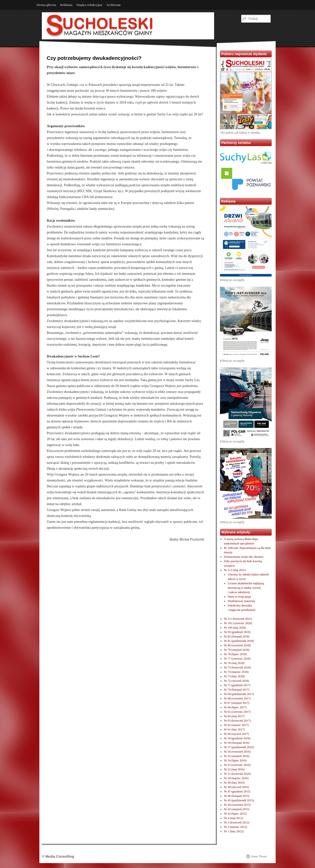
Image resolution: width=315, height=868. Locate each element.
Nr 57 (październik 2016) (239, 747)
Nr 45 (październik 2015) (239, 800)
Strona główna (46, 5)
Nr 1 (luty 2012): (234, 831)
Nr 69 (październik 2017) (239, 694)
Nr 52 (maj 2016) (234, 769)
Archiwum (113, 5)
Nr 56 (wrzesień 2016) (237, 752)
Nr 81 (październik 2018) (239, 641)
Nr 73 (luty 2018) (234, 676)
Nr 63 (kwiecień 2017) (237, 721)
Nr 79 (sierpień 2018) (237, 650)
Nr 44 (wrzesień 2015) (237, 805)
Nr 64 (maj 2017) (234, 716)
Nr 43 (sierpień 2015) (237, 809)
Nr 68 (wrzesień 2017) (237, 698)
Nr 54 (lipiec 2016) (235, 760)
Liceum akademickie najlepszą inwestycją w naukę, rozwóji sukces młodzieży (246, 588)
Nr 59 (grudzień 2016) (237, 738)
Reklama (66, 5)
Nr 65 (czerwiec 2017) (237, 712)
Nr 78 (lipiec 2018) (235, 654)
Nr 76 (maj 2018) (234, 663)
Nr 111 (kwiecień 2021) (238, 619)
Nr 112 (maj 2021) (235, 570)
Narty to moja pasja (239, 597)
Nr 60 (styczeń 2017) (236, 734)
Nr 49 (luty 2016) (234, 783)
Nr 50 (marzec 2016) (236, 778)
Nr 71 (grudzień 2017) (237, 685)
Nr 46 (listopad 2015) (237, 796)
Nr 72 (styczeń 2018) (236, 681)
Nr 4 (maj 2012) (234, 818)
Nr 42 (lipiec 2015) (235, 814)
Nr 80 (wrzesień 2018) (237, 645)
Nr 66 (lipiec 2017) (235, 707)
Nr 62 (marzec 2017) (236, 725)
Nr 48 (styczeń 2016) (236, 787)
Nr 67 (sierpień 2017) (237, 703)
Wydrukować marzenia (241, 601)
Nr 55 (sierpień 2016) (237, 756)
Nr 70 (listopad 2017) (237, 690)
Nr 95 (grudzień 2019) (237, 632)
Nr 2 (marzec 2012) (236, 827)
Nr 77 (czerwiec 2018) (237, 659)
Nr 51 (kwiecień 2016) (237, 774)
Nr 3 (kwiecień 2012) (237, 822)
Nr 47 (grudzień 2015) (237, 791)
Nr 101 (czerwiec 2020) (238, 623)
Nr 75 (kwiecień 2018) (237, 667)
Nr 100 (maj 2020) (235, 628)
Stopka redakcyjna (89, 5)
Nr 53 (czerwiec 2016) (237, 765)
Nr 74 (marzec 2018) (236, 672)
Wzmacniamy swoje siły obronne (244, 557)
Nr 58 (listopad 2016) (237, 743)
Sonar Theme (259, 856)
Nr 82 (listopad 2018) (237, 636)
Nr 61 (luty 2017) (234, 729)
